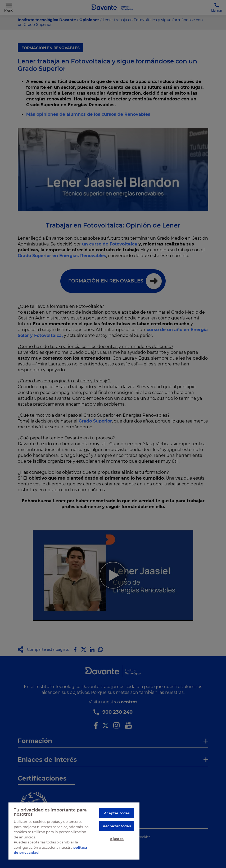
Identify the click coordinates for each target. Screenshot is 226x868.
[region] (74, 831)
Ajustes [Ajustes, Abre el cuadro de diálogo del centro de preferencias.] (117, 839)
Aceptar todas (117, 813)
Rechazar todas (117, 826)
